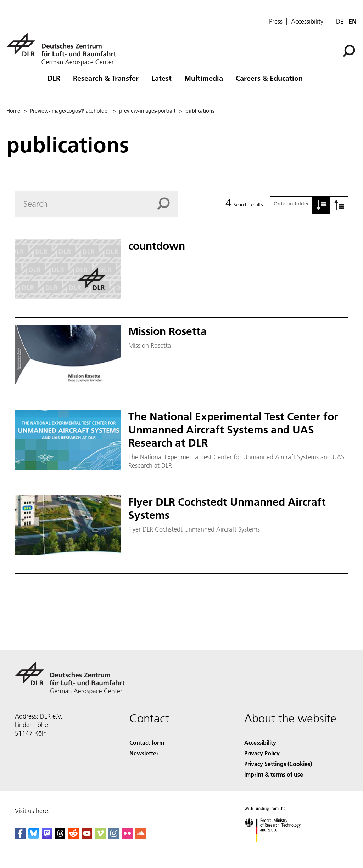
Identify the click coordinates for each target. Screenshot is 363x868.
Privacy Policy (262, 753)
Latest (161, 78)
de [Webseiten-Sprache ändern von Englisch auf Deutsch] (340, 21)
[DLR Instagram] (114, 836)
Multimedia (204, 78)
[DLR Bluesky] (34, 836)
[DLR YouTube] (87, 836)
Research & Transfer (106, 78)
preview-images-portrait (147, 111)
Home (13, 111)
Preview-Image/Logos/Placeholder (70, 111)
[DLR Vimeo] (100, 836)
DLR (54, 78)
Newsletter (144, 753)
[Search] (349, 51)
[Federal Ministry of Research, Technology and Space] (279, 848)
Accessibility (307, 22)
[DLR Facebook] (20, 836)
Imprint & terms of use (274, 774)
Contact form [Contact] (147, 742)
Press (276, 22)
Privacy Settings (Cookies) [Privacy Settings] (278, 764)
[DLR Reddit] (73, 836)
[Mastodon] (47, 836)
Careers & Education (269, 78)
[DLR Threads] (60, 836)
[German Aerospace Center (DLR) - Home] (64, 49)
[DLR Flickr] (127, 836)
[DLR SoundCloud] (141, 836)
